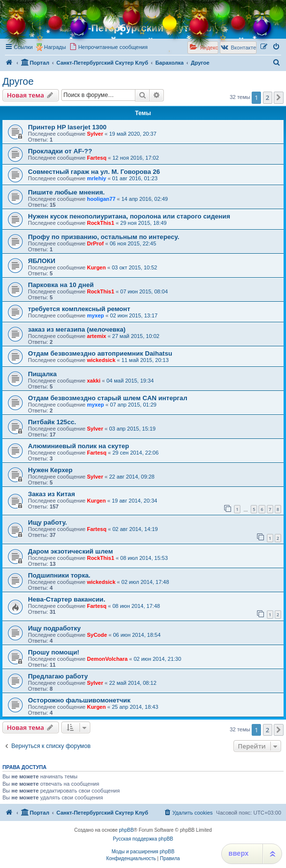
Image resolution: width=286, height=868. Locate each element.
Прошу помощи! (54, 652)
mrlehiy (96, 178)
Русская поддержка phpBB (143, 839)
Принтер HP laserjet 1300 (67, 127)
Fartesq (97, 158)
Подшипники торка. (59, 575)
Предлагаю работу (58, 676)
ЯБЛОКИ (42, 261)
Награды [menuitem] (55, 47)
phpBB (127, 830)
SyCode (97, 635)
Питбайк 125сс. (52, 422)
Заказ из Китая (52, 494)
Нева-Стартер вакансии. (67, 599)
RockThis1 (101, 223)
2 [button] (268, 97)
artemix (96, 336)
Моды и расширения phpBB (143, 852)
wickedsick (101, 360)
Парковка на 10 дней (61, 285)
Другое (18, 81)
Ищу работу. (48, 522)
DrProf (95, 243)
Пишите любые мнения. (66, 192)
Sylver (95, 134)
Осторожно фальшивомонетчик (79, 700)
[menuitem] (108, 47)
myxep (95, 315)
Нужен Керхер (50, 470)
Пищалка (42, 374)
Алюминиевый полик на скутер (78, 446)
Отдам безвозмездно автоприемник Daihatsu (100, 353)
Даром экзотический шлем (70, 551)
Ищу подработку (54, 628)
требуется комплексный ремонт (79, 309)
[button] (279, 97)
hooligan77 (101, 199)
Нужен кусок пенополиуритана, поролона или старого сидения (129, 216)
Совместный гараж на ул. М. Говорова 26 (94, 172)
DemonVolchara (107, 659)
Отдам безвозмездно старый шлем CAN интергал (108, 398)
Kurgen (96, 267)
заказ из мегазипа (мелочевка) (77, 329)
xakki (94, 381)
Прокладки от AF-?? (60, 151)
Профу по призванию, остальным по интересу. (104, 237)
